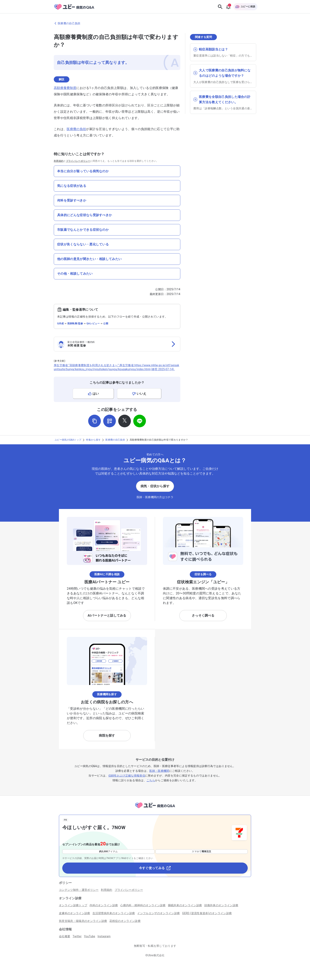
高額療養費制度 (65, 88)
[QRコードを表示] (110, 421)
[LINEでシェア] (140, 421)
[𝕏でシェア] (125, 421)
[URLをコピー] (95, 421)
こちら (151, 780)
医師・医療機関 (159, 771)
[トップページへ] (155, 809)
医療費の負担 (76, 129)
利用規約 (59, 161)
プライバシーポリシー (78, 161)
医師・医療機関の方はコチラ (155, 497)
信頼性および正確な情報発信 (127, 776)
